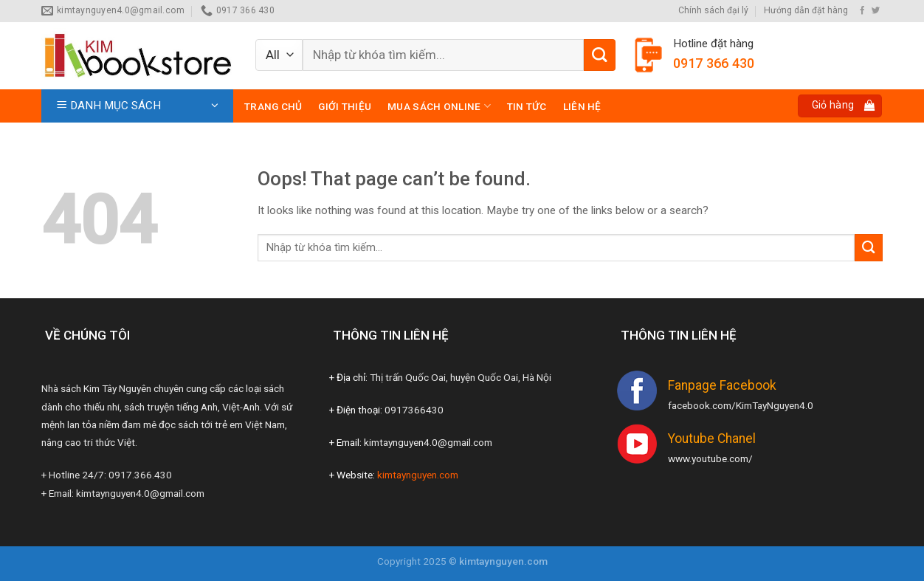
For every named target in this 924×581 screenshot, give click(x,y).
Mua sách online (439, 106)
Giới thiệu (345, 106)
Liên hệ (582, 106)
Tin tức (527, 106)
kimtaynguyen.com (418, 475)
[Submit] (600, 55)
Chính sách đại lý (713, 10)
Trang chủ (273, 106)
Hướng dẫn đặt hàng (806, 10)
